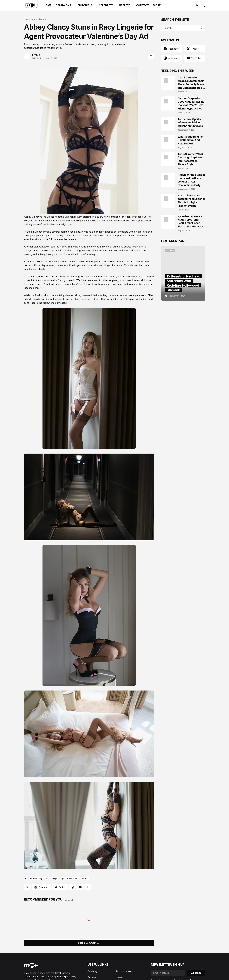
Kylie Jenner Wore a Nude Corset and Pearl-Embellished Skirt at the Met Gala (190, 221)
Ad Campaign (52, 879)
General (92, 977)
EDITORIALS (85, 5)
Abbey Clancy (39, 19)
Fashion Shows (124, 971)
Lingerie (84, 879)
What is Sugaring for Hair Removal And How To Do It (190, 140)
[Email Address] (168, 973)
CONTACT (143, 5)
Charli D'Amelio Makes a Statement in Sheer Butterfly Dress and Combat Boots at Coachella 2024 (191, 83)
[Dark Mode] (196, 5)
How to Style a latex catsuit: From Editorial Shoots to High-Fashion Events (191, 201)
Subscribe (196, 973)
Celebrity (92, 971)
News (119, 977)
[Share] (151, 56)
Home (27, 19)
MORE (157, 5)
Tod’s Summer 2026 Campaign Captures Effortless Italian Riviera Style (190, 159)
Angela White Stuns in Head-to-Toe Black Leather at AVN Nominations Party (191, 180)
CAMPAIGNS (63, 5)
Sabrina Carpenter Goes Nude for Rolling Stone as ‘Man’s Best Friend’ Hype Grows (191, 103)
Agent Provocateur (69, 879)
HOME (48, 5)
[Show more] (88, 887)
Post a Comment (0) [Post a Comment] (89, 943)
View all (69, 900)
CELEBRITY (106, 5)
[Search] (202, 5)
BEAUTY (125, 5)
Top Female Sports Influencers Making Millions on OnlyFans (190, 122)
